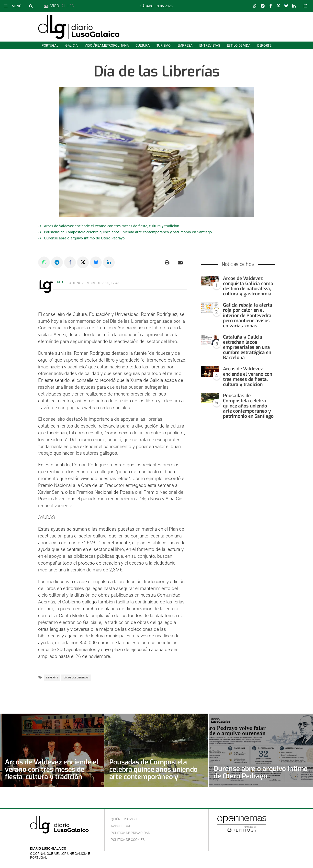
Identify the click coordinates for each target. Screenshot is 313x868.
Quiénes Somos (124, 819)
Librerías (52, 678)
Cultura (142, 45)
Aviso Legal (121, 826)
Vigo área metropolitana (107, 45)
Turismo (164, 45)
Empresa (185, 45)
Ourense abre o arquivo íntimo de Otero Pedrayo (84, 238)
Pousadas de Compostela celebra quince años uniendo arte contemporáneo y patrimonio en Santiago (128, 232)
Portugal (50, 45)
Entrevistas (210, 45)
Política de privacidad (130, 833)
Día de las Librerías (76, 678)
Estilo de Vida (239, 45)
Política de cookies (128, 840)
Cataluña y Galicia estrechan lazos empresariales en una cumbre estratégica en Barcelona (247, 347)
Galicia (72, 45)
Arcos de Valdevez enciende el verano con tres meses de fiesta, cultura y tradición (112, 226)
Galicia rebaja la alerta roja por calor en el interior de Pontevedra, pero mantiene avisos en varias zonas (248, 315)
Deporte (264, 45)
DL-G (61, 282)
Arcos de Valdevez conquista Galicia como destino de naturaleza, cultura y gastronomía (248, 286)
